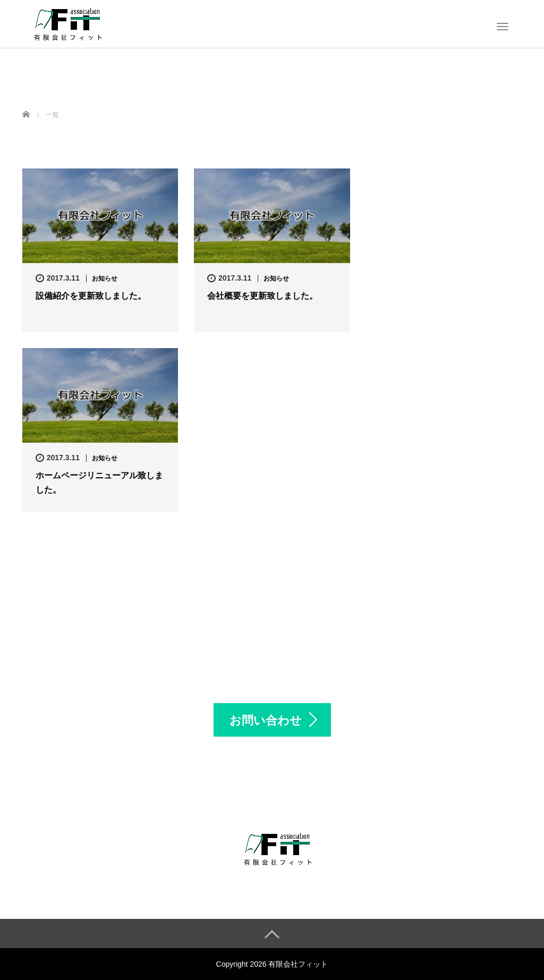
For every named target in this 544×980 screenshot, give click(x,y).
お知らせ (105, 278)
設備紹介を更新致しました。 (91, 296)
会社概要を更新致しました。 (262, 296)
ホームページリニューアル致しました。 (99, 483)
